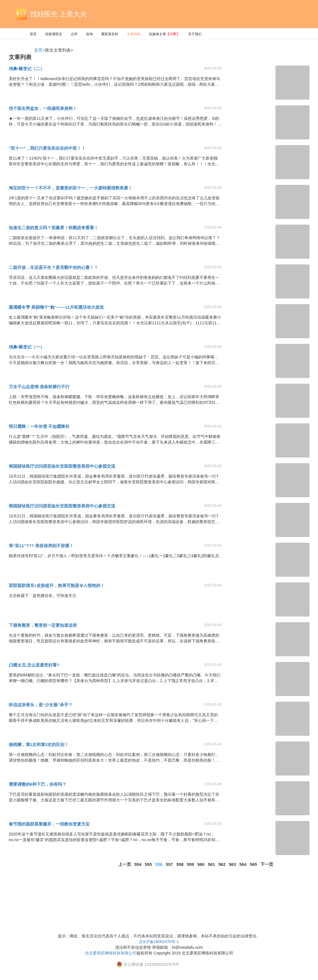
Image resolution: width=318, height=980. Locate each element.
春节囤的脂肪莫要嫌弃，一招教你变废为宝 (49, 824)
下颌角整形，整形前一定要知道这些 (43, 625)
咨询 (89, 34)
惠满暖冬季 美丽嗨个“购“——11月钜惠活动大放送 (56, 307)
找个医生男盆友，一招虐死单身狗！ (43, 108)
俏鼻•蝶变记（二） (27, 69)
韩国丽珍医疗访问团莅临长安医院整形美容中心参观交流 (62, 466)
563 (232, 864)
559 (190, 864)
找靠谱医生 (54, 34)
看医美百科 (110, 34)
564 (243, 864)
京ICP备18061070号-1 (159, 942)
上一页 (125, 864)
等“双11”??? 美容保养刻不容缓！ (41, 546)
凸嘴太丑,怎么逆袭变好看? (34, 665)
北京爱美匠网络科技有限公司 (111, 953)
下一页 (267, 864)
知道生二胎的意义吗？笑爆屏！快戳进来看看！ (53, 228)
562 (222, 864)
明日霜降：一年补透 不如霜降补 (39, 426)
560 (201, 864)
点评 (74, 34)
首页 (33, 34)
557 (169, 864)
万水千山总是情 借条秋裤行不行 (39, 387)
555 (149, 864)
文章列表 (134, 34)
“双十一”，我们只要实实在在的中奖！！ (47, 148)
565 (253, 864)
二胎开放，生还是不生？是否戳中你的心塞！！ (53, 267)
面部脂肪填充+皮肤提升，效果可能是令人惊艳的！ (57, 585)
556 (159, 864)
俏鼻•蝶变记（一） (27, 347)
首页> (40, 50)
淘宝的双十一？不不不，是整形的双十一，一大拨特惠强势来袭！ (70, 188)
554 (138, 864)
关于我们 (195, 34)
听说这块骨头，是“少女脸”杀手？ (41, 705)
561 (211, 864)
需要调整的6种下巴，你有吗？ (38, 784)
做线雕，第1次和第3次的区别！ (39, 744)
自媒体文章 (164, 34)
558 (180, 864)
